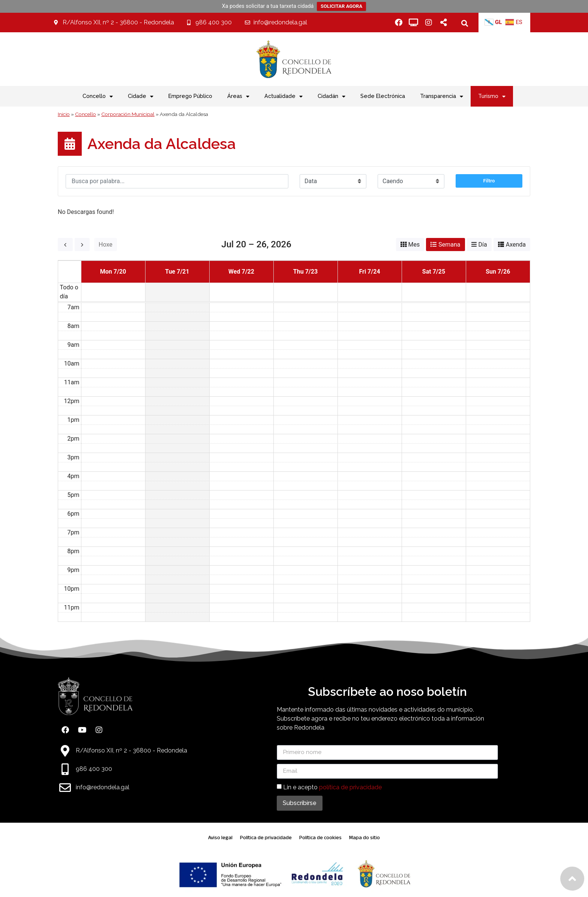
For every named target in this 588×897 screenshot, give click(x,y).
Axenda (516, 245)
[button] (465, 23)
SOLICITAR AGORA (341, 6)
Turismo (492, 96)
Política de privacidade (266, 838)
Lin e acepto (332, 787)
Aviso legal (220, 838)
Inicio (64, 114)
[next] (82, 245)
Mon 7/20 (113, 272)
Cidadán (331, 96)
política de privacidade (350, 787)
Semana (449, 245)
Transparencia (442, 96)
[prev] (65, 245)
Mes (414, 245)
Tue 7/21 (177, 272)
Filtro (489, 184)
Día (483, 245)
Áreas (238, 96)
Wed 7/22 (241, 272)
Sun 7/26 (498, 272)
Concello (85, 114)
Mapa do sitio (364, 838)
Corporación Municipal (128, 114)
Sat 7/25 (434, 272)
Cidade (141, 96)
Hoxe (106, 245)
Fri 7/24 (369, 272)
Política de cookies (320, 838)
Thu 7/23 (305, 272)
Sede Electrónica (383, 96)
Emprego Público (190, 96)
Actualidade (283, 96)
